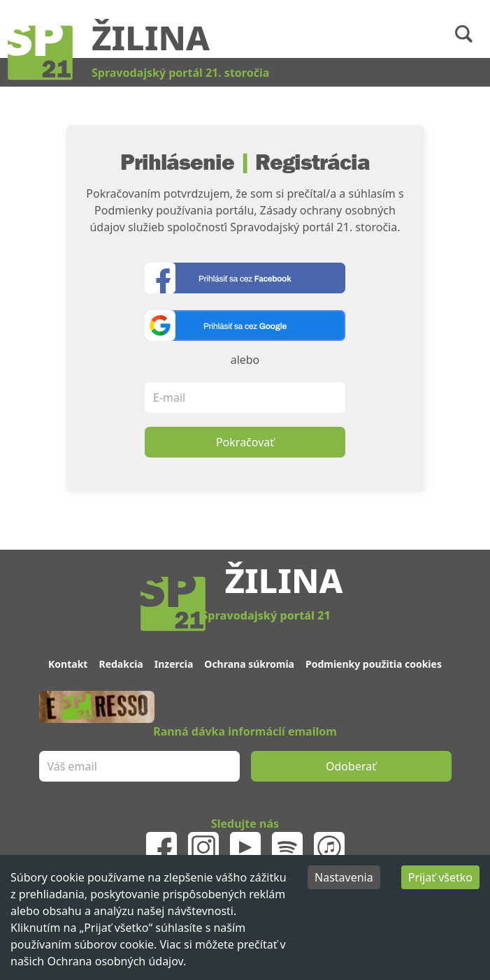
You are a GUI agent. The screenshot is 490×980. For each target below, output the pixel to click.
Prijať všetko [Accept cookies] (440, 877)
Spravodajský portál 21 (266, 615)
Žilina (151, 37)
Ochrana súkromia (249, 664)
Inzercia (174, 664)
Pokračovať (245, 442)
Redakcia (121, 664)
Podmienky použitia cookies (374, 664)
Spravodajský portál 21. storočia (180, 73)
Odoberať (351, 766)
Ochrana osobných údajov (115, 961)
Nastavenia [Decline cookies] (344, 877)
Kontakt (68, 664)
